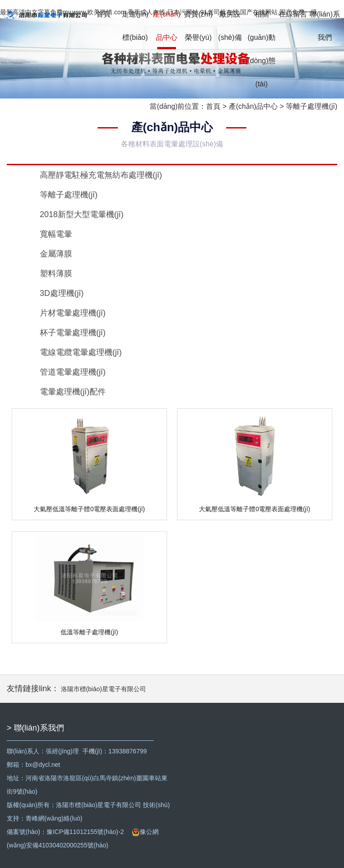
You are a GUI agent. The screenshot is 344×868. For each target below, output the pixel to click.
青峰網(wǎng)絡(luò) (54, 818)
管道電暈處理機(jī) (73, 372)
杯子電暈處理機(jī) (73, 333)
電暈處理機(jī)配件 (73, 392)
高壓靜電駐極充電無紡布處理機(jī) (101, 175)
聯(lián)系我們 (325, 26)
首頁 (103, 14)
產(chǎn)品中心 (166, 26)
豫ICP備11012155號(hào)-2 (85, 832)
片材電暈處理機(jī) (73, 313)
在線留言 (293, 14)
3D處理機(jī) (62, 293)
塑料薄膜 (56, 274)
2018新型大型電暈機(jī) (82, 214)
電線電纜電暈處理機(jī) (81, 352)
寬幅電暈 (56, 234)
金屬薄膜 (56, 254)
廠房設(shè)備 (230, 26)
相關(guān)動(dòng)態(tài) (262, 49)
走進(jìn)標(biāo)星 (135, 37)
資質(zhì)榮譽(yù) (198, 26)
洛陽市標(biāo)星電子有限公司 (103, 689)
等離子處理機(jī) (312, 106)
